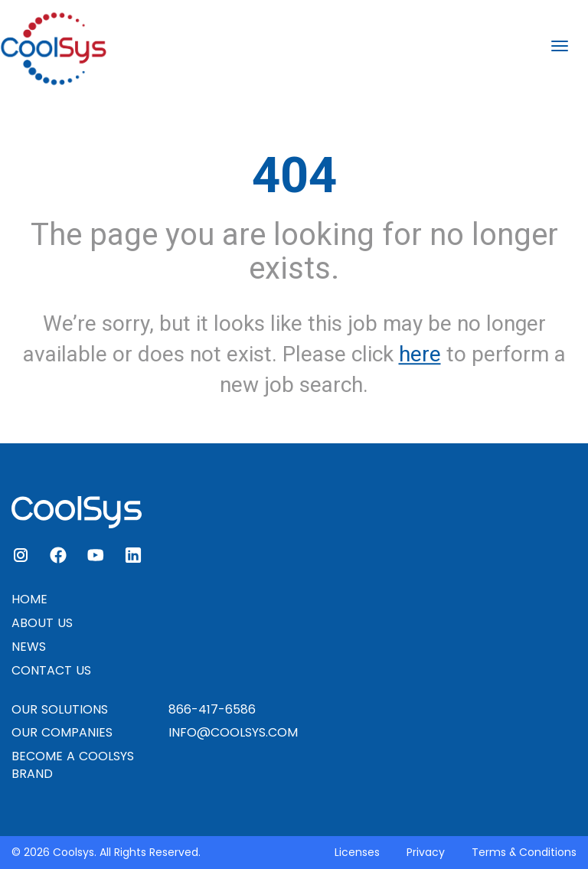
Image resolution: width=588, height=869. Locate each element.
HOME (29, 599)
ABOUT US (42, 623)
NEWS (29, 647)
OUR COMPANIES (62, 732)
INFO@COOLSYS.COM (233, 732)
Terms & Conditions (524, 852)
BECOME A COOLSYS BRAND (73, 765)
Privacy (426, 852)
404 (294, 175)
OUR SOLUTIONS (60, 709)
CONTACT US (51, 670)
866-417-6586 (212, 709)
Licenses (357, 852)
